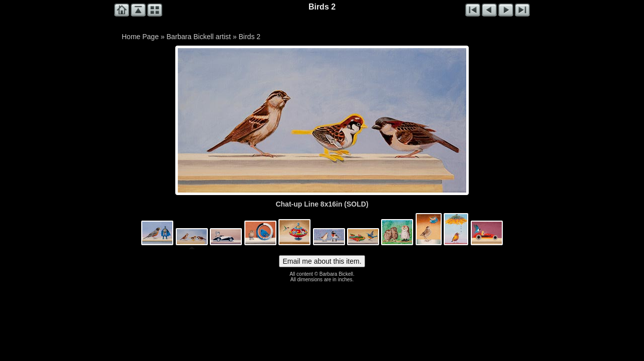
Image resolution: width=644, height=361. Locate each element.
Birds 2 (249, 37)
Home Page (140, 37)
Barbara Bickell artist (199, 37)
